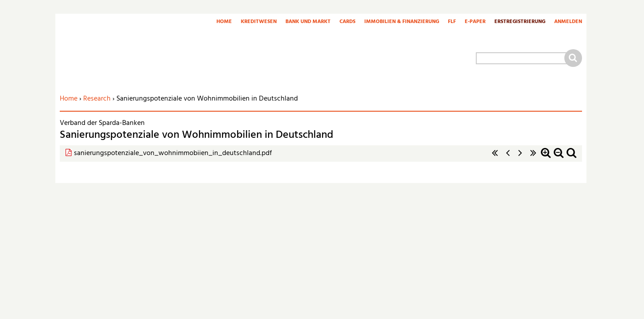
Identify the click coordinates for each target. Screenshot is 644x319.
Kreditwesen (259, 22)
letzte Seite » (533, 158)
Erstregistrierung (520, 22)
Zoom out (559, 158)
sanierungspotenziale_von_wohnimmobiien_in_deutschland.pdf (173, 153)
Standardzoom (571, 158)
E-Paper (475, 22)
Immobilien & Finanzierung (402, 22)
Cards (347, 22)
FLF (452, 22)
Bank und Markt (308, 22)
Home (224, 22)
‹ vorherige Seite (508, 158)
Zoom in (546, 158)
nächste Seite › (521, 158)
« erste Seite (495, 158)
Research (97, 99)
